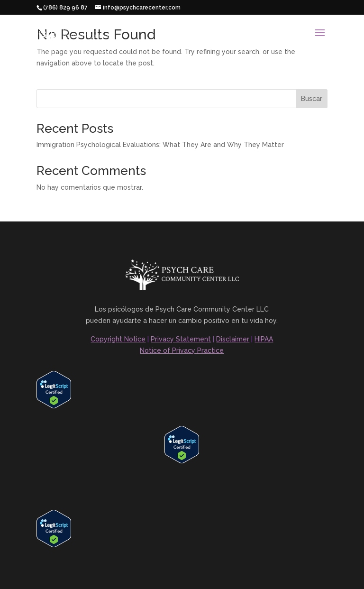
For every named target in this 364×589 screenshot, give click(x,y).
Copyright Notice (118, 339)
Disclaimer (233, 339)
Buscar (312, 99)
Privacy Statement (181, 339)
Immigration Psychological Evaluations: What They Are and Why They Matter (160, 145)
